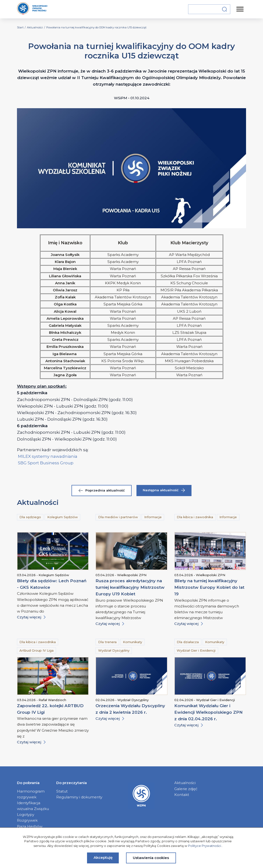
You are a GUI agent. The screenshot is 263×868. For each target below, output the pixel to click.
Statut (62, 791)
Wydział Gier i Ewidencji (196, 650)
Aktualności (185, 783)
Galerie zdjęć (186, 789)
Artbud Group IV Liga (36, 650)
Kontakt (182, 795)
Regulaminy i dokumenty (79, 797)
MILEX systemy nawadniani (46, 456)
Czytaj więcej (31, 617)
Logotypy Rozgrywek (27, 817)
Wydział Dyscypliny (114, 650)
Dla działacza (188, 642)
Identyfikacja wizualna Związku (33, 806)
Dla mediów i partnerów (118, 517)
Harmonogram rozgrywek (31, 794)
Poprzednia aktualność (102, 490)
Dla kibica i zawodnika (195, 517)
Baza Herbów (30, 826)
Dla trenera (107, 642)
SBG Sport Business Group (46, 463)
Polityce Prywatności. (205, 846)
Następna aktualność (164, 490)
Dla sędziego (30, 517)
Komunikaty (132, 642)
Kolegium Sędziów (63, 517)
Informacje (153, 517)
